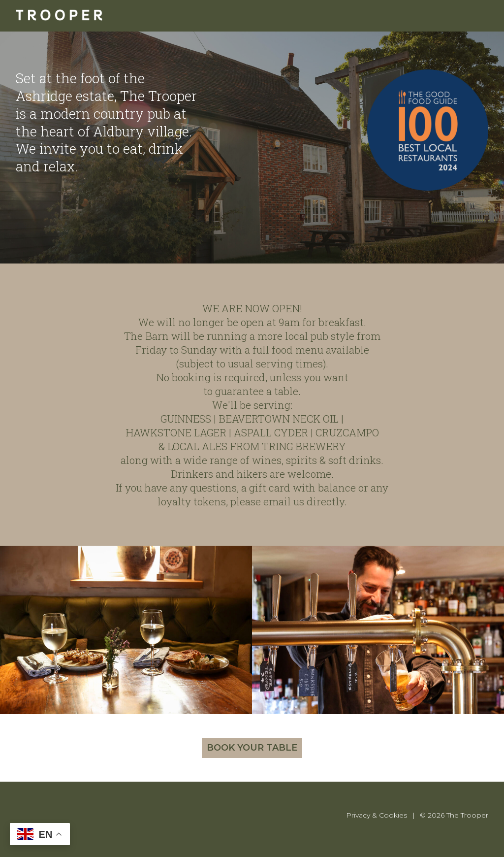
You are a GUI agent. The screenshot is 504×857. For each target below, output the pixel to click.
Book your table (252, 748)
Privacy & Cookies (377, 815)
